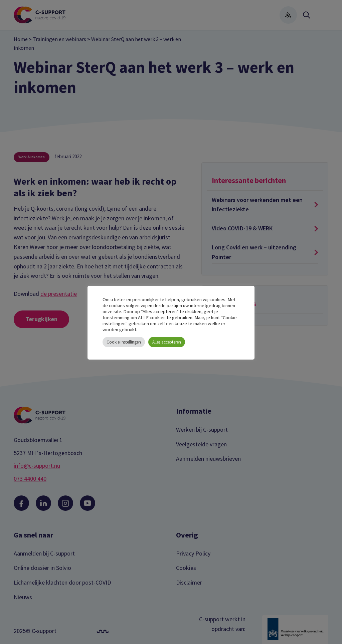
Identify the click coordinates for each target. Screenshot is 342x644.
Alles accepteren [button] (167, 342)
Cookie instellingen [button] (124, 342)
